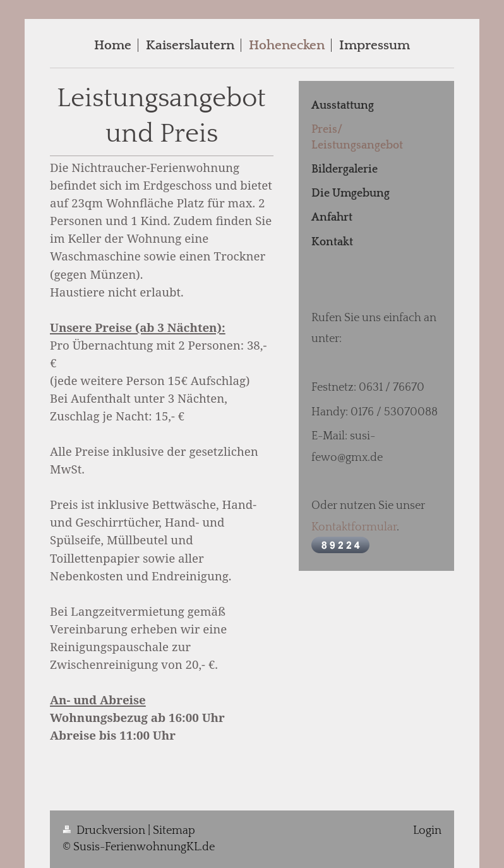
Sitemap (174, 831)
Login (427, 831)
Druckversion (105, 831)
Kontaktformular (354, 527)
